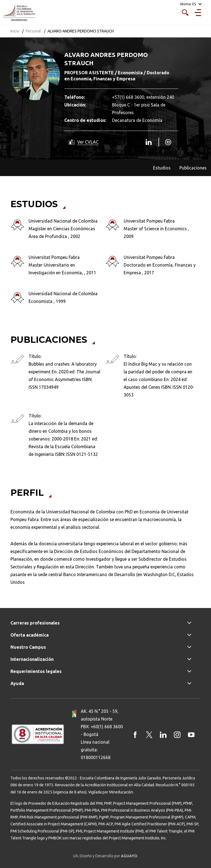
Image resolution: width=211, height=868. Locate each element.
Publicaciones (193, 168)
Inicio (15, 31)
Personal (33, 31)
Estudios (162, 168)
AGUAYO (129, 856)
